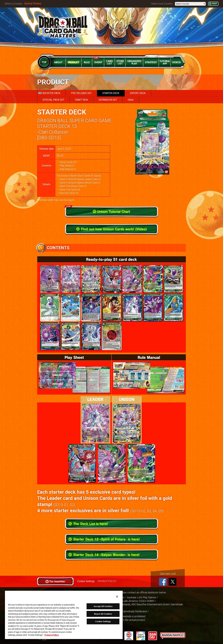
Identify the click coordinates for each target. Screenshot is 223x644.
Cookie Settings (86, 581)
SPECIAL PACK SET (53, 100)
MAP (215, 4)
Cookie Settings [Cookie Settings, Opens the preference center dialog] (103, 621)
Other (131, 100)
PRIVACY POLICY (107, 581)
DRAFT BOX (81, 100)
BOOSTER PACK (49, 93)
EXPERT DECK (138, 93)
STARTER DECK (111, 93)
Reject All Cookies (103, 614)
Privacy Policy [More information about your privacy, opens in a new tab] (52, 635)
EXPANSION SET (108, 100)
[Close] (117, 597)
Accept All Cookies (103, 606)
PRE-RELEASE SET (81, 93)
